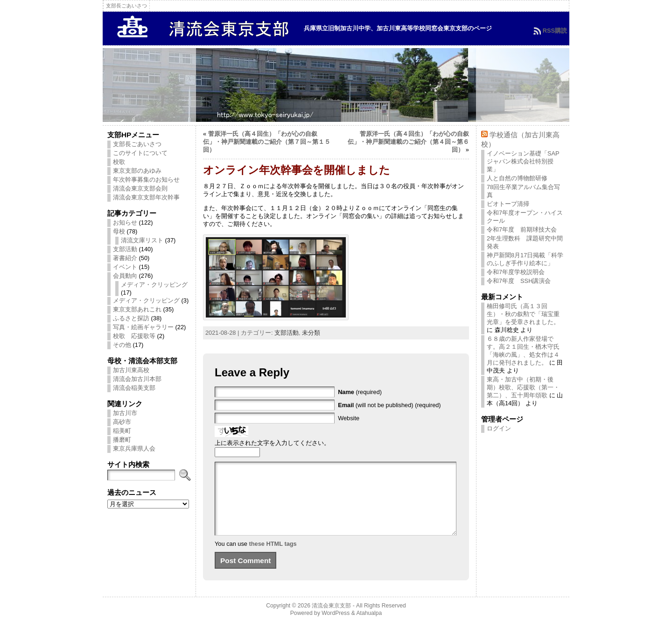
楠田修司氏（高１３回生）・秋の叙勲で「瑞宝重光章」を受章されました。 (523, 314)
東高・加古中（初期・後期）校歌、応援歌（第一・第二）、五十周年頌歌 (523, 387)
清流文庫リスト (142, 240)
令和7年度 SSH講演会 (519, 281)
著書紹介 (125, 258)
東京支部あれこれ (137, 309)
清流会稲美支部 (134, 388)
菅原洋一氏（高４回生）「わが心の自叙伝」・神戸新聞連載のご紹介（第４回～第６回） (408, 142)
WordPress (336, 627)
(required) (360, 392)
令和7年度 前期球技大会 (522, 229)
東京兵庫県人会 (134, 448)
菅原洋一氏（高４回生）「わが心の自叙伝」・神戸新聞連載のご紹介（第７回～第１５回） (267, 142)
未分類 (311, 333)
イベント (125, 267)
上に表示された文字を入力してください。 (272, 443)
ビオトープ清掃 (508, 204)
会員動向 (125, 276)
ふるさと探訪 (131, 318)
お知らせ (125, 222)
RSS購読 (555, 31)
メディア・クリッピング (154, 285)
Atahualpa (369, 627)
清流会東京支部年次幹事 (146, 197)
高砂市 (122, 422)
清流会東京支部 (331, 620)
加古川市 (125, 413)
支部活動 (125, 249)
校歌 (119, 162)
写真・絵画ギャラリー (143, 327)
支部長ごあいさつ (137, 144)
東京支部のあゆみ (137, 171)
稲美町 (122, 431)
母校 (119, 231)
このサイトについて (140, 153)
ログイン (499, 428)
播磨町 (122, 440)
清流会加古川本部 (137, 379)
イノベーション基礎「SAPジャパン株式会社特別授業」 (523, 161)
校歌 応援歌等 (134, 336)
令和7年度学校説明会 (516, 272)
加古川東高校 (131, 370)
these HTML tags (273, 558)
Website (349, 418)
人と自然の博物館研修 (517, 178)
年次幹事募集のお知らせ (146, 180)
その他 (122, 345)
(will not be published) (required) (389, 405)
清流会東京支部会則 (140, 188)
